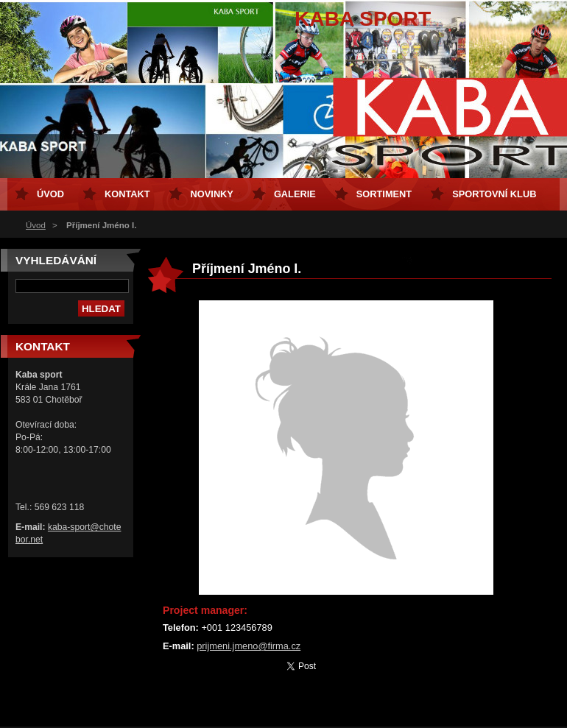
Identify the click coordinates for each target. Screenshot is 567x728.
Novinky (212, 194)
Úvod (36, 225)
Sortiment (384, 194)
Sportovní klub (494, 194)
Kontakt (127, 194)
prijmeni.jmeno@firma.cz (249, 646)
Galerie (295, 194)
